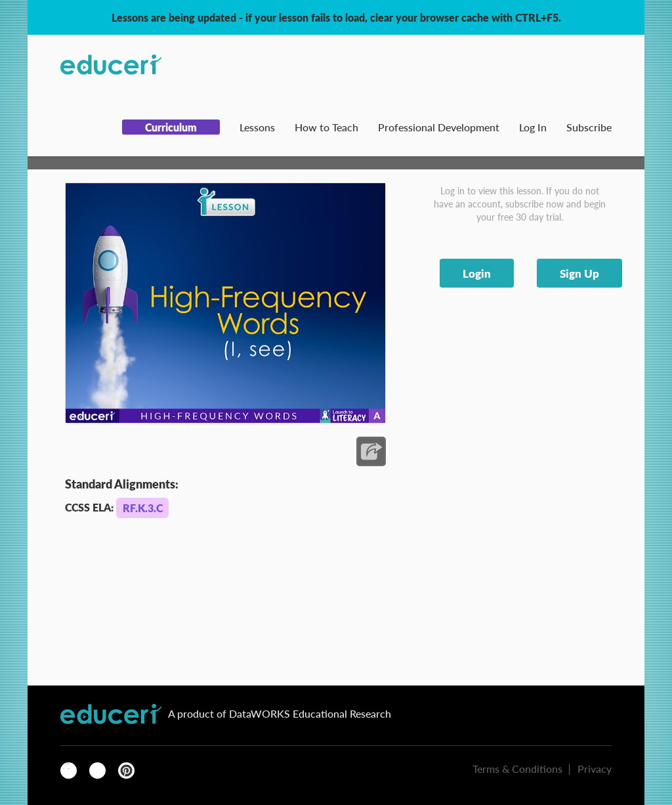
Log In (533, 127)
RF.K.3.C (143, 508)
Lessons (257, 127)
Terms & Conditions (517, 769)
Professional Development (439, 127)
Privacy (595, 769)
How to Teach (326, 127)
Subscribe (589, 127)
